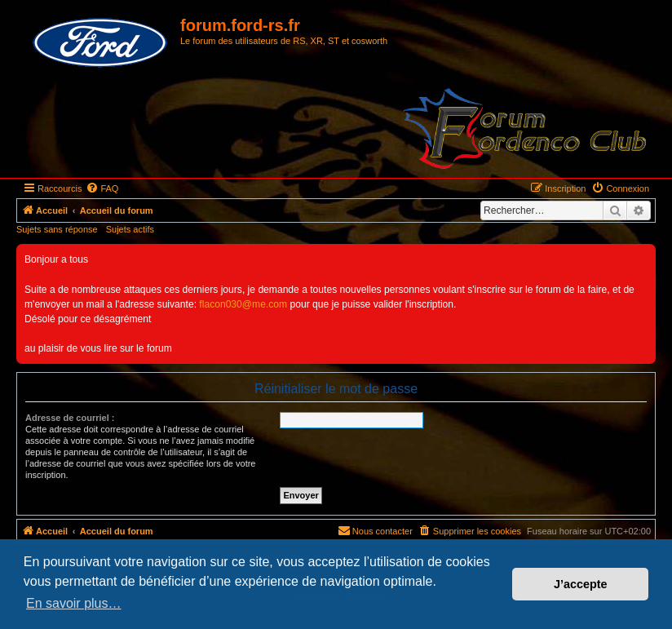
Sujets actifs (130, 229)
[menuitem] (102, 188)
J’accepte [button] (581, 584)
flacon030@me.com (243, 304)
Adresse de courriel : (70, 418)
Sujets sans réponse (57, 229)
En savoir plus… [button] (74, 603)
